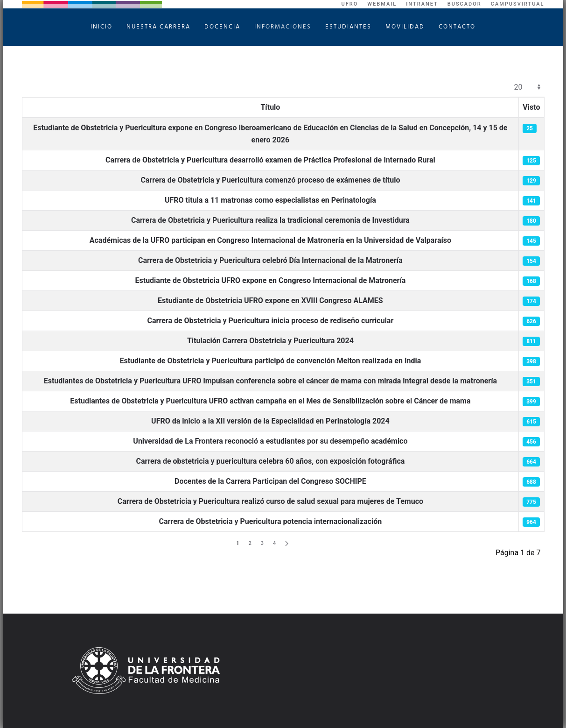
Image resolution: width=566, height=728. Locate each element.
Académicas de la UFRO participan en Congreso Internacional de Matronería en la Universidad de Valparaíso (270, 240)
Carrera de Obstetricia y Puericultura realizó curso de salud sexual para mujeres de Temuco (270, 501)
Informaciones (283, 27)
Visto (531, 107)
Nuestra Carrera (158, 27)
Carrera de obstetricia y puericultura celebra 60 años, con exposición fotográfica (271, 461)
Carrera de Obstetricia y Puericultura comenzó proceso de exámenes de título (270, 180)
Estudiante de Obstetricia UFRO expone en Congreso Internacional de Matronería (271, 280)
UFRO (350, 4)
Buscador (465, 4)
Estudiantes (348, 27)
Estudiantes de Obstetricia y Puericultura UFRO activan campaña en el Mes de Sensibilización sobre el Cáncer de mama (270, 401)
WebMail (382, 4)
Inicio (101, 27)
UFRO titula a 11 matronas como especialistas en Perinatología (270, 200)
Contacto (457, 27)
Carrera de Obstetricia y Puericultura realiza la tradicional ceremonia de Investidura (270, 220)
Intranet (422, 4)
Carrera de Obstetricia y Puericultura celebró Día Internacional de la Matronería (270, 260)
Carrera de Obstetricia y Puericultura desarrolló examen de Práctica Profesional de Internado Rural (270, 160)
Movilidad (405, 27)
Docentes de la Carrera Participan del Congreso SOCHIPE (270, 481)
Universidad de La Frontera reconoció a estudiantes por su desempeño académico (270, 441)
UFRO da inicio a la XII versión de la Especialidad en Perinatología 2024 (270, 421)
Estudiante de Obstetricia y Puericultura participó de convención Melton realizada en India (270, 361)
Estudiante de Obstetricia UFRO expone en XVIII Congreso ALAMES (270, 300)
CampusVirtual (518, 4)
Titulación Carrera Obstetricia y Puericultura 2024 (270, 341)
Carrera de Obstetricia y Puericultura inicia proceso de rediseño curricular (271, 321)
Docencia (222, 27)
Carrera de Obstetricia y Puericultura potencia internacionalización (271, 521)
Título (270, 107)
